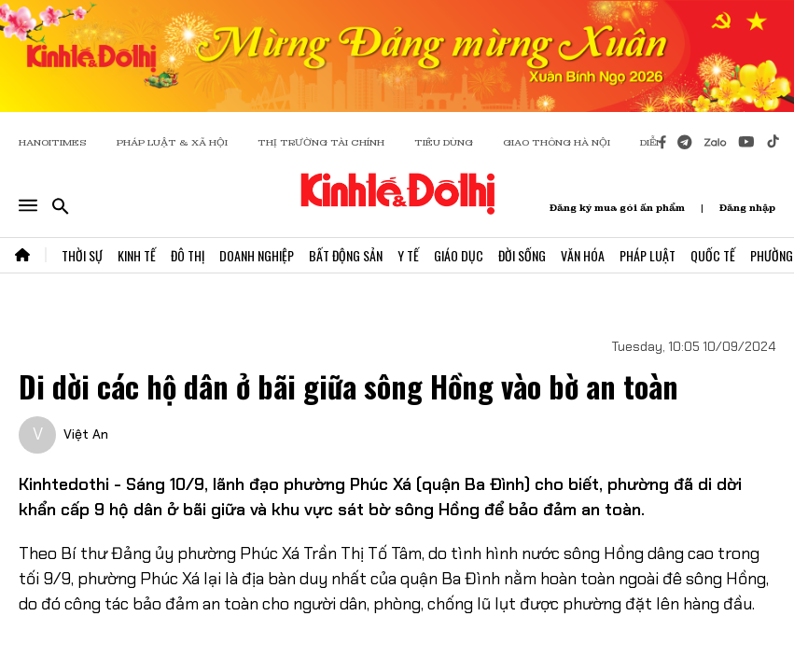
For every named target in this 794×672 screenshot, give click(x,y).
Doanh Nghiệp (257, 255)
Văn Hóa (583, 255)
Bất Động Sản (346, 255)
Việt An (86, 434)
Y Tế (408, 255)
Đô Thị (188, 255)
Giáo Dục (459, 255)
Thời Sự (82, 255)
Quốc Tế (713, 255)
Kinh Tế (137, 255)
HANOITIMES (53, 142)
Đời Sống (522, 255)
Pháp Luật (648, 255)
